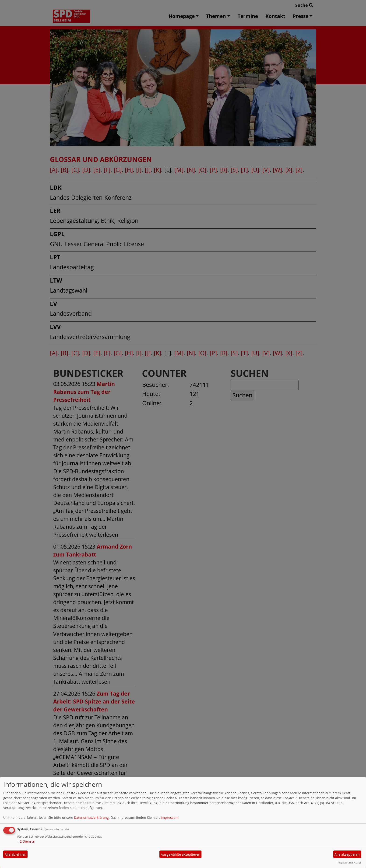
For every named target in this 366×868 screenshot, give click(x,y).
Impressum (170, 817)
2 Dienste (26, 841)
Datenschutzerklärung (91, 817)
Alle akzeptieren (347, 854)
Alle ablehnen (16, 854)
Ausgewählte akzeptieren (181, 854)
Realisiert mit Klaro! (349, 863)
